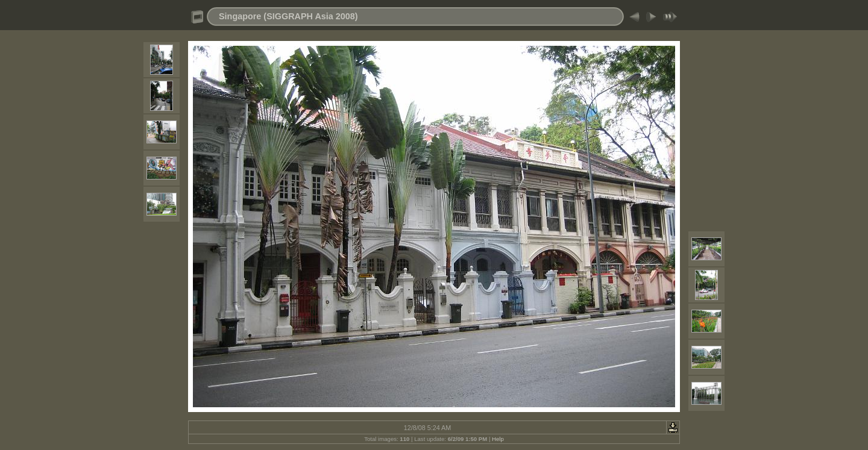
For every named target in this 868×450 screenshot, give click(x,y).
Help (498, 439)
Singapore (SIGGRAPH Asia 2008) (288, 16)
